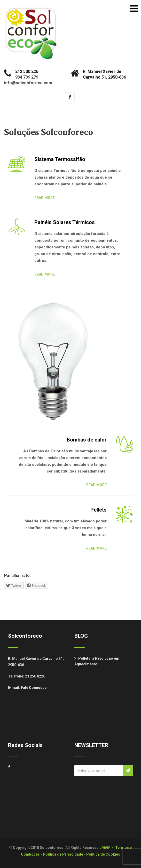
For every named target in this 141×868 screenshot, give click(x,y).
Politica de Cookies (103, 854)
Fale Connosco (34, 688)
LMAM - (107, 848)
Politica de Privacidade (63, 854)
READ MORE (45, 198)
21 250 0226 (35, 676)
